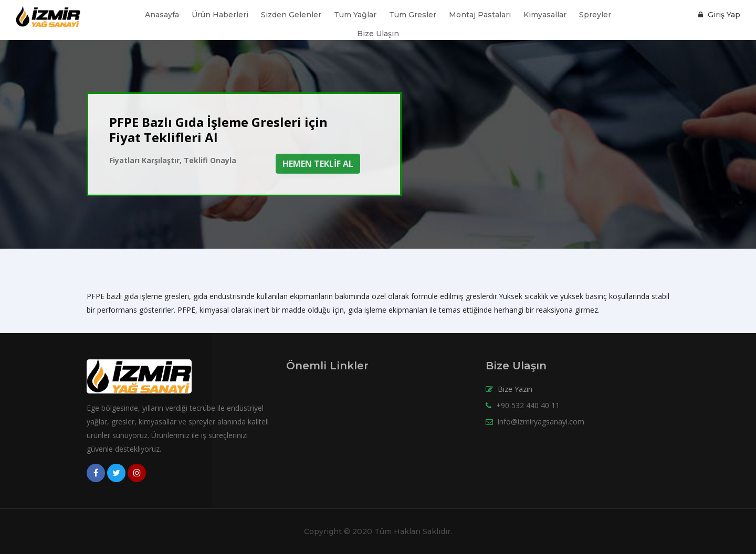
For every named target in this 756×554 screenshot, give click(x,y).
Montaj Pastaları (480, 15)
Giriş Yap (719, 15)
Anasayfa (162, 15)
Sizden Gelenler (291, 15)
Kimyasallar (545, 15)
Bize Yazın (515, 389)
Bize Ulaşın (378, 34)
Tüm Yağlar (355, 15)
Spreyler (595, 15)
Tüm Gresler (413, 15)
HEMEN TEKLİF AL (318, 164)
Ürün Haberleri (220, 15)
